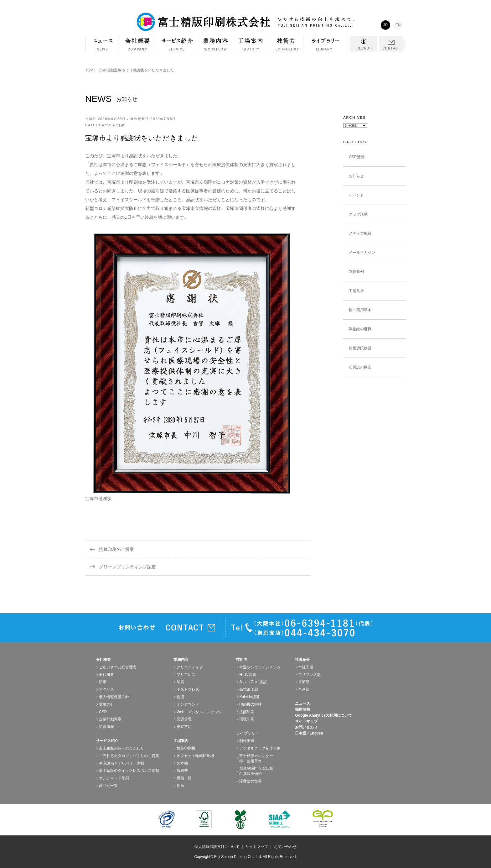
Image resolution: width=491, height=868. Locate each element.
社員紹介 (302, 660)
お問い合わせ (306, 727)
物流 (180, 697)
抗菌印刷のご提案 (116, 549)
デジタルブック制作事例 (260, 748)
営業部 (304, 682)
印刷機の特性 (251, 704)
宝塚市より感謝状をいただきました (142, 138)
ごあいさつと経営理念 (118, 667)
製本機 (182, 763)
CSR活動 (106, 70)
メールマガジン (362, 253)
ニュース (302, 703)
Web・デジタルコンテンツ (199, 712)
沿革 (103, 682)
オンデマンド (188, 704)
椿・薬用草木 (360, 310)
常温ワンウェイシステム (260, 667)
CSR (103, 712)
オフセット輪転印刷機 (195, 756)
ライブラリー (325, 47)
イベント (356, 195)
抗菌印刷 (247, 712)
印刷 (180, 682)
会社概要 (138, 47)
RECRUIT (364, 44)
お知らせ (356, 176)
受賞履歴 (106, 727)
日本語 (301, 733)
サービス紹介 (177, 47)
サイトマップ (306, 721)
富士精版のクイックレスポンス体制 (129, 771)
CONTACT (392, 44)
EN (398, 25)
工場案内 (251, 47)
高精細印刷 (249, 689)
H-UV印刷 (248, 675)
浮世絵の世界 (360, 329)
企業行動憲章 (110, 719)
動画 (180, 786)
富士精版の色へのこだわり (121, 748)
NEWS (103, 44)
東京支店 (184, 727)
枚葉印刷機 (186, 748)
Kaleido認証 (249, 697)
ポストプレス (188, 689)
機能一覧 (184, 778)
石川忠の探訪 (360, 367)
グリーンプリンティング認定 (127, 567)
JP (385, 25)
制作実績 (247, 741)
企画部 (304, 689)
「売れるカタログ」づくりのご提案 (129, 756)
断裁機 (182, 771)
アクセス (106, 689)
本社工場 (306, 667)
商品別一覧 (108, 786)
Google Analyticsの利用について (323, 715)
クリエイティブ (190, 667)
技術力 (286, 47)
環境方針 (106, 704)
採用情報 (302, 709)
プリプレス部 (309, 675)
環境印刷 (247, 719)
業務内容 (216, 47)
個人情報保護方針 (114, 697)
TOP (89, 70)
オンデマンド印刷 (114, 778)
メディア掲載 (360, 233)
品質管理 (184, 719)
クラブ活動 (358, 214)
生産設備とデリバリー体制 (121, 763)
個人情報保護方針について (217, 847)
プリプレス (186, 675)
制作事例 (356, 272)
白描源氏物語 (360, 348)
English (316, 733)
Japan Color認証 (253, 682)
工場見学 (356, 291)
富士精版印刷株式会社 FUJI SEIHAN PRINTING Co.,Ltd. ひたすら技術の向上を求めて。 (246, 22)
